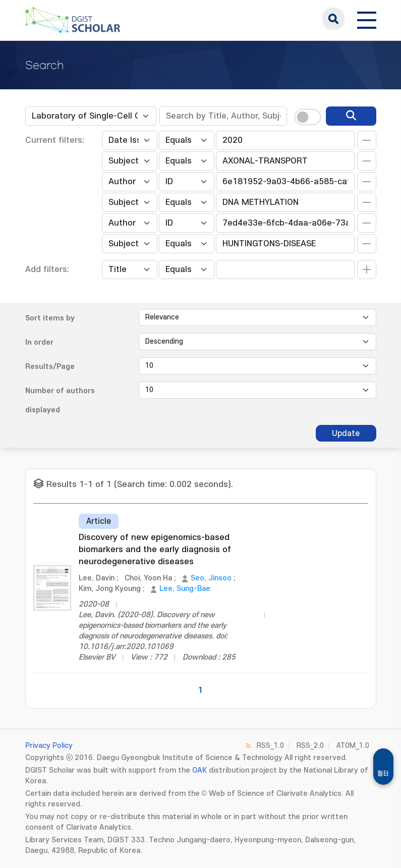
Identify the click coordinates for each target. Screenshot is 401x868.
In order (39, 342)
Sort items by (50, 318)
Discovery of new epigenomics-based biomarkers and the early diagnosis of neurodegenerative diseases (155, 550)
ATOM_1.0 (353, 746)
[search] (351, 116)
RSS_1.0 (270, 746)
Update (346, 433)
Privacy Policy (49, 746)
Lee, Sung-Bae (185, 589)
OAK (199, 770)
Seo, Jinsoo (211, 578)
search (333, 19)
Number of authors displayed (60, 400)
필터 (383, 774)
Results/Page (50, 367)
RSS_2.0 (310, 746)
